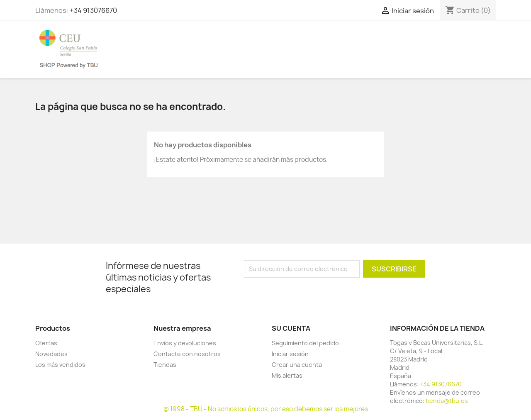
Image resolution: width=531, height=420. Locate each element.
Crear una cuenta (297, 365)
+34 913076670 (93, 10)
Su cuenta (291, 328)
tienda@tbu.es (447, 401)
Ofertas (46, 343)
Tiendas (165, 365)
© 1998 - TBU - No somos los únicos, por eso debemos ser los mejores (266, 409)
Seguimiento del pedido (305, 343)
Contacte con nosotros (187, 354)
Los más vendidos (60, 365)
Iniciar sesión (290, 354)
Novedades (51, 354)
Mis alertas (287, 375)
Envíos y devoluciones (185, 343)
